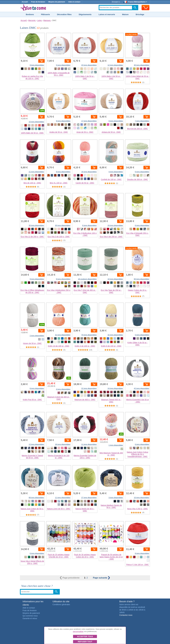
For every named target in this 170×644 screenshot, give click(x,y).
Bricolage (140, 14)
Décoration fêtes (64, 14)
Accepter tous (85, 636)
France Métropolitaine (135, 2)
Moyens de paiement (57, 2)
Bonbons (30, 14)
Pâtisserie (45, 14)
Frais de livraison (38, 2)
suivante (101, 578)
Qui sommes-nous (30, 616)
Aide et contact (74, 2)
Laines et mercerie (107, 14)
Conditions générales (61, 604)
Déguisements (85, 14)
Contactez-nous (126, 615)
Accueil (25, 2)
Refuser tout (85, 642)
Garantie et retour (30, 618)
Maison (125, 14)
